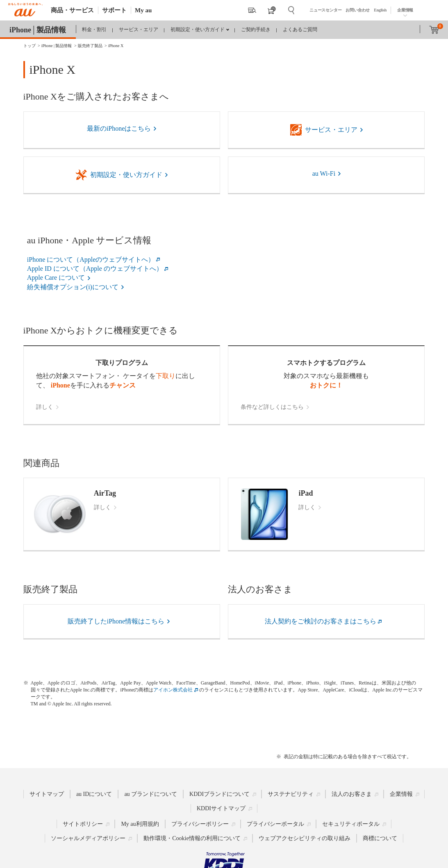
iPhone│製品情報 (38, 30)
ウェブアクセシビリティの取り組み (305, 838)
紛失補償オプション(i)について (73, 287)
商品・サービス (72, 10)
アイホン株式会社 (173, 690)
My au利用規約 (140, 824)
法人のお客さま (352, 794)
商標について (380, 838)
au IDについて (94, 794)
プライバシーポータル (275, 824)
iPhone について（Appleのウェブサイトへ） (91, 259)
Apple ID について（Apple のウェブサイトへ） (95, 269)
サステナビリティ (291, 794)
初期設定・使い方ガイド (198, 29)
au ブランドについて (151, 794)
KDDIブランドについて (219, 794)
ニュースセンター (325, 10)
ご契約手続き (256, 29)
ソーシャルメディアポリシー (88, 838)
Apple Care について (56, 278)
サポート (114, 10)
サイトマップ (47, 794)
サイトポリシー (83, 824)
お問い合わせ (358, 10)
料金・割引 (94, 29)
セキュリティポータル (351, 824)
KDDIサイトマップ (221, 808)
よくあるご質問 (300, 29)
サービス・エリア (139, 29)
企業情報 (405, 10)
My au (143, 10)
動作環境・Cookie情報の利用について (192, 838)
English (380, 10)
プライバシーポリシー (200, 824)
